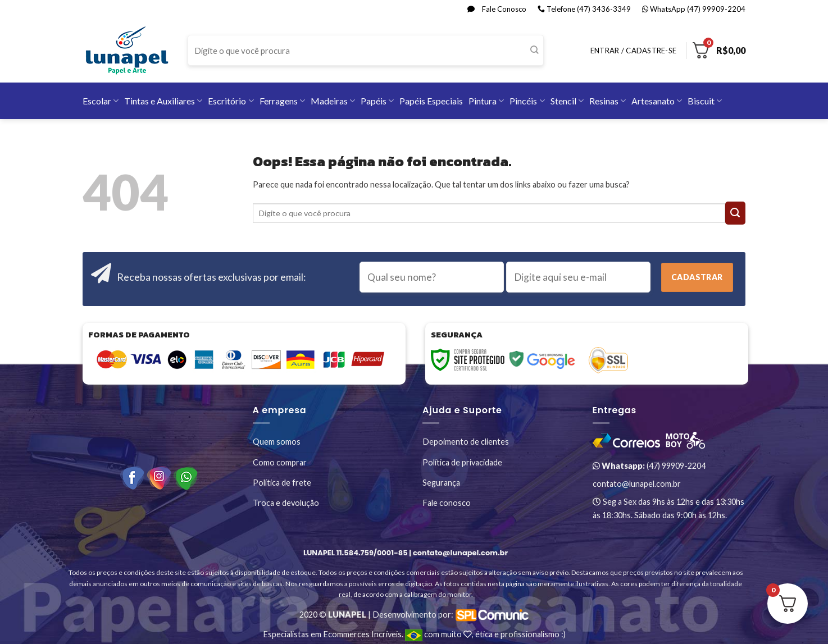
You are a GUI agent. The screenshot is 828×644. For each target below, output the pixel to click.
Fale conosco (447, 503)
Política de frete (282, 483)
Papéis (377, 101)
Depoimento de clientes (466, 442)
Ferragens (282, 101)
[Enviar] (534, 51)
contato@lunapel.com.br (637, 484)
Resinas (608, 101)
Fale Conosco (497, 9)
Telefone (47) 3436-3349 (584, 9)
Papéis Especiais (431, 101)
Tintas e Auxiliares (163, 101)
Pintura (486, 101)
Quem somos (277, 442)
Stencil (567, 101)
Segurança (441, 483)
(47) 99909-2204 (649, 466)
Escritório (231, 101)
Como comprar (280, 462)
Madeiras (333, 101)
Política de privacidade (462, 462)
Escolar (101, 101)
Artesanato (657, 101)
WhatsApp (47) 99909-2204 (694, 9)
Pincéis (527, 101)
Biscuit (705, 101)
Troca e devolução (286, 503)
